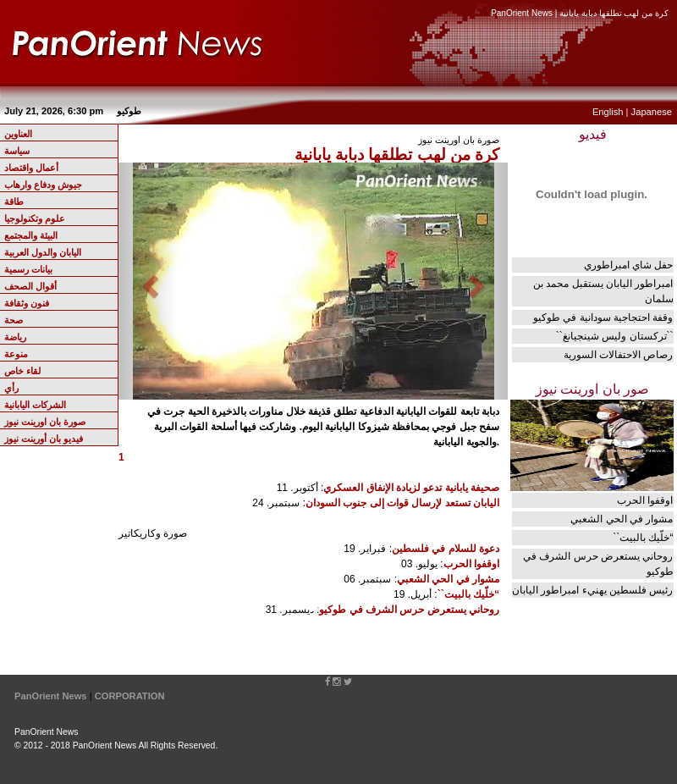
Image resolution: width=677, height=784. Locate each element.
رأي (11, 388)
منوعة (16, 354)
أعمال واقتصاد (31, 168)
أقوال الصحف (30, 286)
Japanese (652, 112)
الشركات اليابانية (35, 405)
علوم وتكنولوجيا (35, 218)
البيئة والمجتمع (31, 235)
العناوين (18, 134)
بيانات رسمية (28, 269)
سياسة (17, 151)
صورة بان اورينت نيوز (45, 422)
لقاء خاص (22, 371)
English (608, 112)
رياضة (15, 337)
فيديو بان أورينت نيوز (44, 439)
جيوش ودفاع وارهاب (43, 185)
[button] (148, 281)
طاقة (14, 202)
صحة (14, 320)
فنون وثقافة (27, 303)
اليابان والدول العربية (43, 252)
